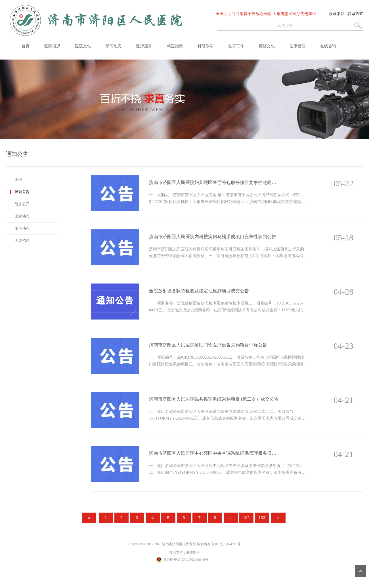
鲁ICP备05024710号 (226, 544)
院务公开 (22, 204)
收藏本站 (337, 14)
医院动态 (22, 216)
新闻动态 (114, 46)
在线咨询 (328, 46)
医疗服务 (144, 46)
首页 (26, 46)
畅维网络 (193, 552)
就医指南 (175, 46)
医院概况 (52, 46)
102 (246, 518)
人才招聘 (22, 241)
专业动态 (22, 228)
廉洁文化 (267, 46)
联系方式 (355, 14)
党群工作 (236, 46)
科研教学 (206, 46)
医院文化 (83, 46)
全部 (18, 180)
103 (262, 518)
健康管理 (297, 46)
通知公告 (22, 192)
